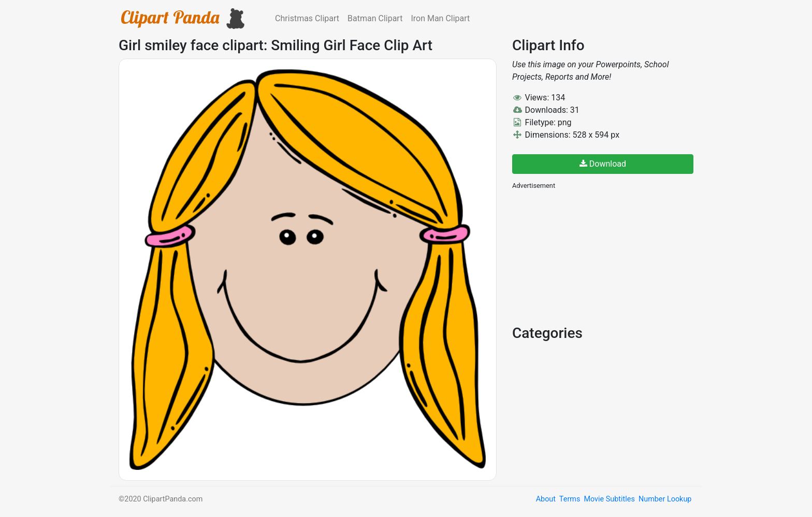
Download (603, 164)
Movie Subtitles (609, 499)
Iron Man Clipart (440, 18)
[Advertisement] (590, 256)
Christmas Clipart (307, 18)
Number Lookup (665, 499)
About (546, 499)
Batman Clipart (375, 18)
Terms (570, 499)
